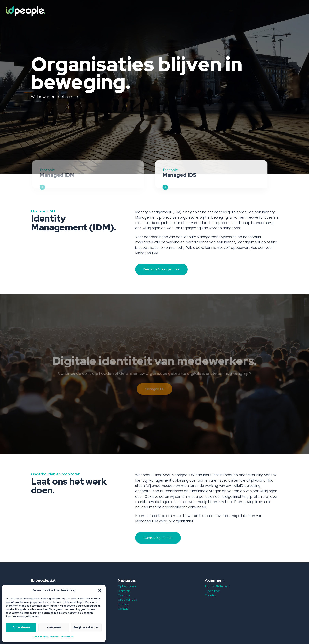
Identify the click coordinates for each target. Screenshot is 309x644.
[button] (100, 590)
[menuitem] (166, 11)
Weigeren (54, 627)
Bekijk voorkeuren (86, 627)
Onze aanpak (127, 600)
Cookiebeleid (40, 637)
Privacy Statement (62, 637)
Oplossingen (127, 586)
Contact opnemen (158, 538)
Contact (124, 609)
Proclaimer (212, 591)
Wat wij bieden (51, 112)
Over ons (124, 595)
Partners (124, 604)
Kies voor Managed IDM (161, 269)
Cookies (210, 595)
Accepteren (21, 627)
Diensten (124, 591)
